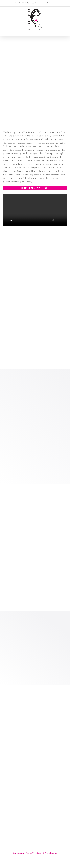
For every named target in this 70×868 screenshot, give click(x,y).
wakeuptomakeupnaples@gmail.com (46, 3)
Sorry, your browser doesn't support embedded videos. (35, 210)
